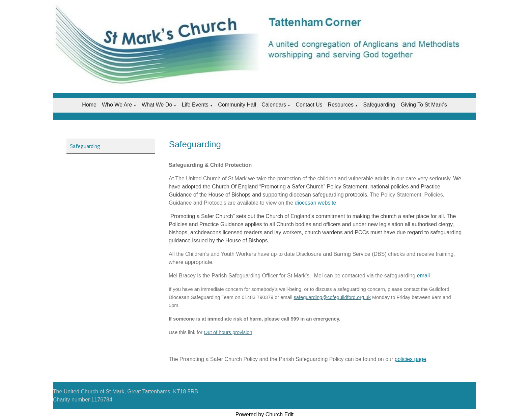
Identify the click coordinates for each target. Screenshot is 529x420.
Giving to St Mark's (424, 105)
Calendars (274, 105)
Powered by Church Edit (265, 414)
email (423, 276)
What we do (157, 105)
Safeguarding (379, 105)
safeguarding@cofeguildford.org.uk (332, 297)
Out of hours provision (228, 332)
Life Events (195, 105)
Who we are (117, 105)
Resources (341, 105)
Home (89, 105)
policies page (410, 359)
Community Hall (237, 105)
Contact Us (309, 105)
